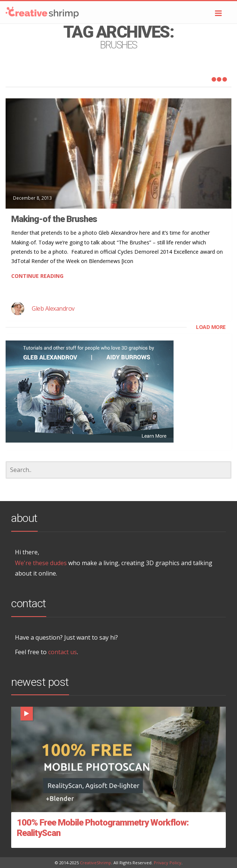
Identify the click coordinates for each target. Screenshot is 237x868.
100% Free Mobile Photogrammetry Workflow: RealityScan (103, 828)
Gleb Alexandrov (53, 308)
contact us (63, 652)
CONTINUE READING (37, 276)
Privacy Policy (168, 863)
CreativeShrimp (96, 863)
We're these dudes (41, 563)
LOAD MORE (211, 327)
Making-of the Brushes (54, 219)
